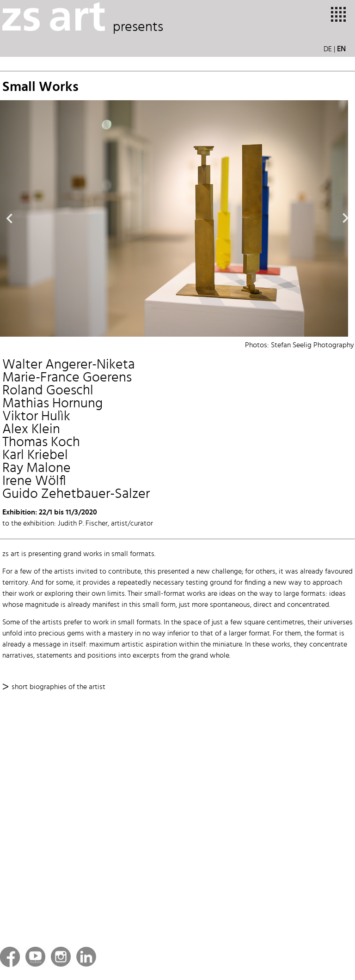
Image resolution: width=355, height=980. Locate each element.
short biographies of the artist (58, 687)
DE (328, 49)
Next (346, 218)
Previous (9, 218)
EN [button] (341, 49)
